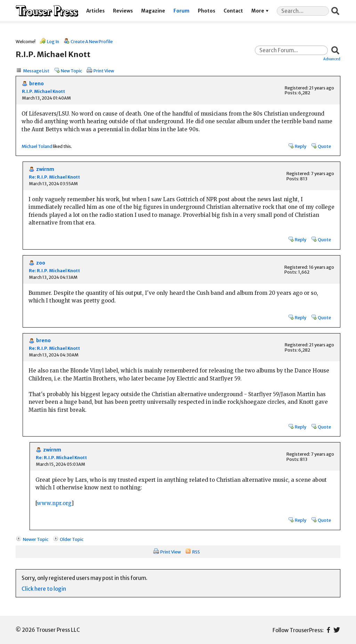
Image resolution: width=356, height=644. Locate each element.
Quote (324, 146)
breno (37, 84)
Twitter (337, 630)
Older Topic (72, 539)
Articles (95, 11)
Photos (207, 11)
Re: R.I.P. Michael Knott (54, 177)
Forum (181, 11)
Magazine (153, 11)
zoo (41, 263)
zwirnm (45, 169)
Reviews (123, 11)
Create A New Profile (92, 41)
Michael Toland (37, 146)
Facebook (328, 630)
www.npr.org (54, 503)
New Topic (71, 71)
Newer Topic (36, 539)
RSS (196, 552)
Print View (104, 71)
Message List (36, 71)
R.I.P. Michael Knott (43, 91)
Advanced (332, 59)
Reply (301, 146)
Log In (53, 41)
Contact (233, 11)
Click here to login (44, 589)
